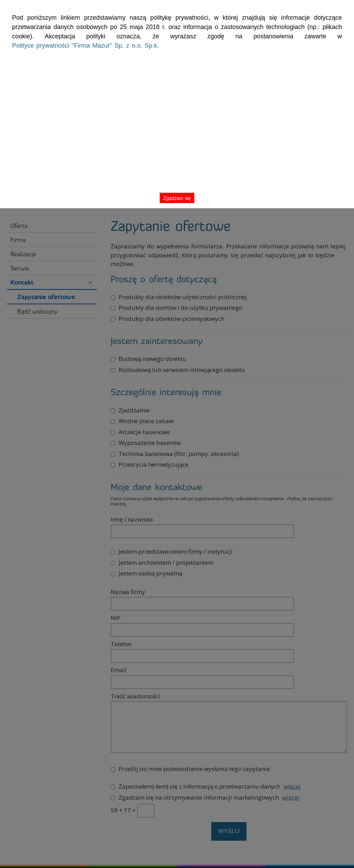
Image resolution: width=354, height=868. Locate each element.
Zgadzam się (326, 22)
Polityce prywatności (80, 49)
